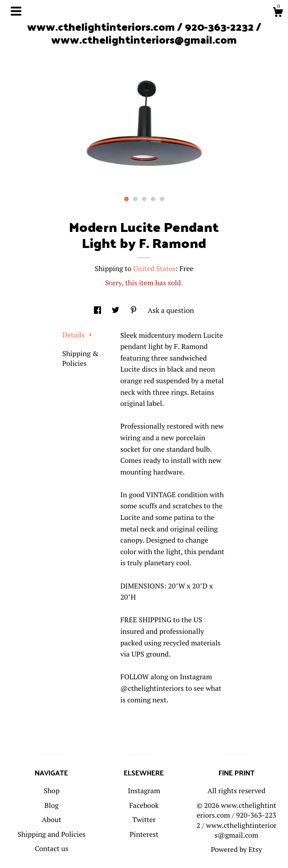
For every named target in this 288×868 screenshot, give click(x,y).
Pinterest (144, 834)
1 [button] (126, 199)
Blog (52, 805)
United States (154, 268)
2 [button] (135, 199)
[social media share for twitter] (116, 310)
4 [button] (153, 199)
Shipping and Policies (51, 834)
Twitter (144, 819)
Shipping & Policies (80, 358)
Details (77, 335)
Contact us (52, 848)
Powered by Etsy (237, 849)
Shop (52, 791)
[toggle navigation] (16, 11)
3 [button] (144, 199)
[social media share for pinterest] (134, 310)
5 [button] (162, 199)
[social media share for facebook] (98, 310)
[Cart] (278, 13)
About (52, 819)
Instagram (144, 791)
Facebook (144, 805)
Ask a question (171, 310)
